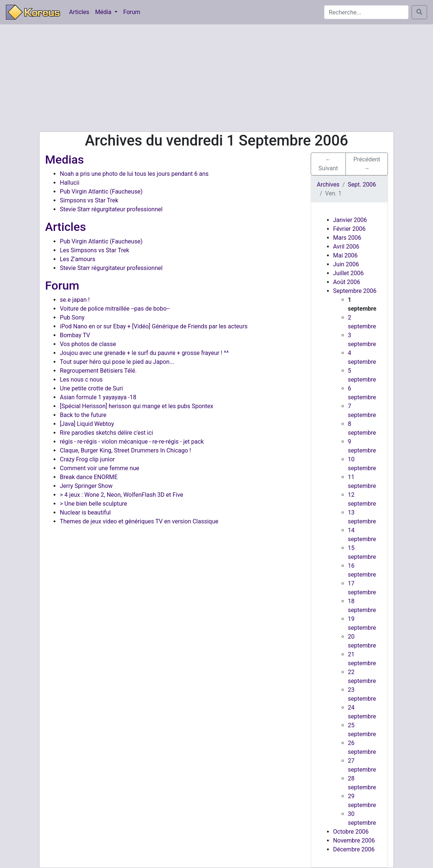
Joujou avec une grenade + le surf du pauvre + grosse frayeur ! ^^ (144, 353)
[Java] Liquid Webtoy (87, 424)
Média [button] (104, 12)
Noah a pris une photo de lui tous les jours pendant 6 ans (134, 174)
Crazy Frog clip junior (87, 459)
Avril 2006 (346, 247)
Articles (79, 12)
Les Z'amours (78, 259)
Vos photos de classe (88, 344)
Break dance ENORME (89, 477)
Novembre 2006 (354, 840)
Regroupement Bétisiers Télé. (98, 371)
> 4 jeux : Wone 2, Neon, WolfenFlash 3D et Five (122, 495)
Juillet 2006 (349, 273)
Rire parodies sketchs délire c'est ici (106, 433)
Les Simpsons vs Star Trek (95, 250)
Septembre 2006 (355, 291)
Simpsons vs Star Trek (89, 200)
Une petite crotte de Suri (91, 388)
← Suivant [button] (328, 164)
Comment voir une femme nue (100, 468)
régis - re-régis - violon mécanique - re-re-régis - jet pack (132, 442)
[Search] (366, 12)
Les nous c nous (81, 380)
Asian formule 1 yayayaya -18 (98, 397)
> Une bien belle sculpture (93, 504)
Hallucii (70, 183)
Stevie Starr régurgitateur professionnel (111, 209)
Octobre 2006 (351, 832)
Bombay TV (75, 335)
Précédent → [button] (367, 164)
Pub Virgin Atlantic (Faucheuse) (101, 192)
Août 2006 (347, 282)
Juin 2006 (346, 264)
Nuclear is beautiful (85, 512)
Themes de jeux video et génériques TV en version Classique (139, 521)
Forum (132, 12)
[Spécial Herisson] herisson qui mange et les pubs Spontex (137, 406)
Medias (64, 160)
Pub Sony (72, 317)
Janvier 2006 (350, 220)
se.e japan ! (75, 300)
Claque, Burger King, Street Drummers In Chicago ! (125, 450)
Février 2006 (350, 229)
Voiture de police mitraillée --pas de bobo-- (115, 309)
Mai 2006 (346, 255)
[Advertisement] (216, 78)
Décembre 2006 (354, 849)
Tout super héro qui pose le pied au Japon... (117, 362)
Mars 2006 (347, 238)
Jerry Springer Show (86, 486)
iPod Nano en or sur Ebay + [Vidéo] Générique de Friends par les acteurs (154, 326)
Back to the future (83, 415)
